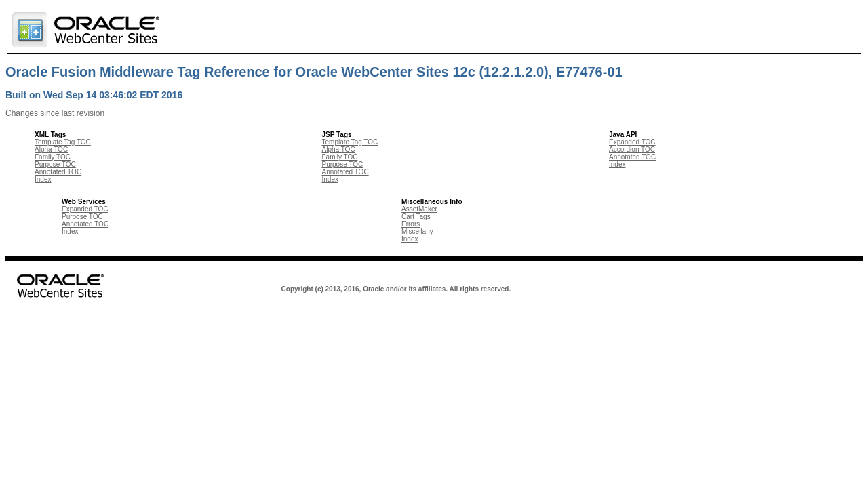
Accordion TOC (632, 149)
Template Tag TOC (63, 142)
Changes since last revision (55, 113)
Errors (411, 224)
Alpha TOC (51, 149)
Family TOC (53, 157)
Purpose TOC (55, 164)
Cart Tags (416, 217)
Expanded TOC (632, 142)
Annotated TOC (58, 172)
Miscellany (417, 231)
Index (43, 179)
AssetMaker (419, 209)
